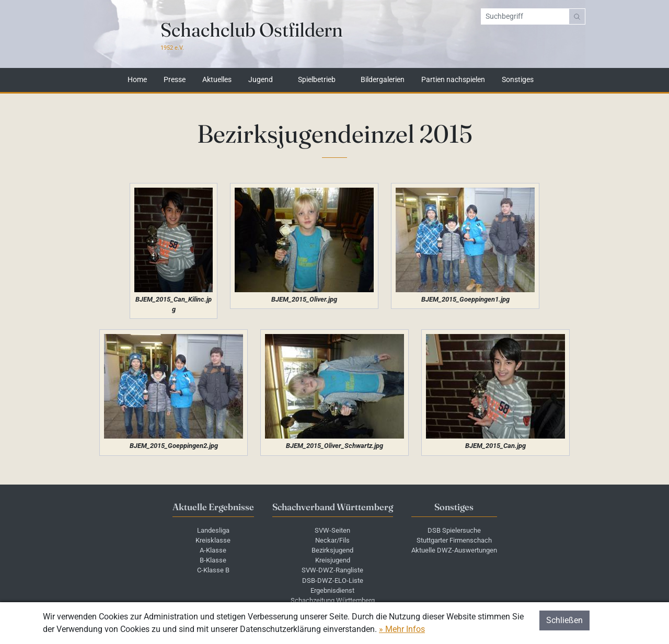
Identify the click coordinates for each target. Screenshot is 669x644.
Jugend (261, 80)
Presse (175, 80)
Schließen (564, 620)
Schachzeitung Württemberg (333, 600)
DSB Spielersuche (454, 530)
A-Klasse (213, 550)
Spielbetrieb (317, 80)
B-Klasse (213, 560)
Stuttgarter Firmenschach (454, 540)
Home (137, 80)
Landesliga (213, 530)
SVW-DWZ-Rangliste (332, 570)
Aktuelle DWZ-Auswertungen (454, 550)
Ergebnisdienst (332, 590)
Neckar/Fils (332, 540)
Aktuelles (217, 80)
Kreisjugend (333, 560)
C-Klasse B (213, 570)
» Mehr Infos (402, 629)
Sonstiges (518, 80)
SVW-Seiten (332, 530)
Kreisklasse (213, 540)
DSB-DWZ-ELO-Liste (333, 580)
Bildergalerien (383, 80)
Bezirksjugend (332, 550)
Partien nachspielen (453, 80)
